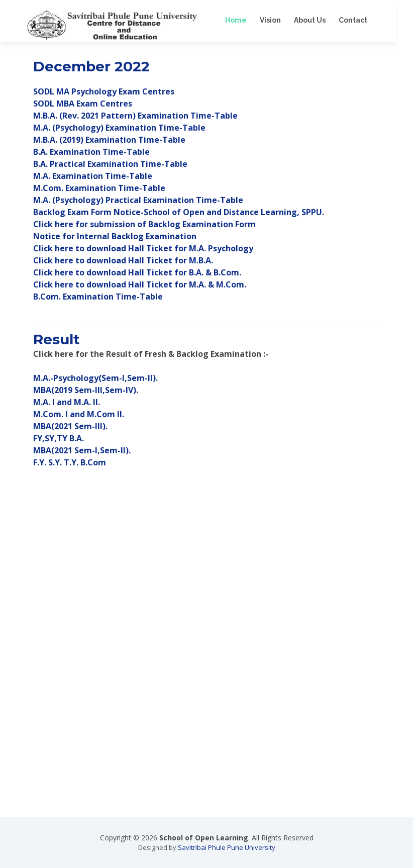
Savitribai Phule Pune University (227, 847)
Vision (279, 20)
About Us (318, 20)
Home (244, 20)
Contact (362, 20)
